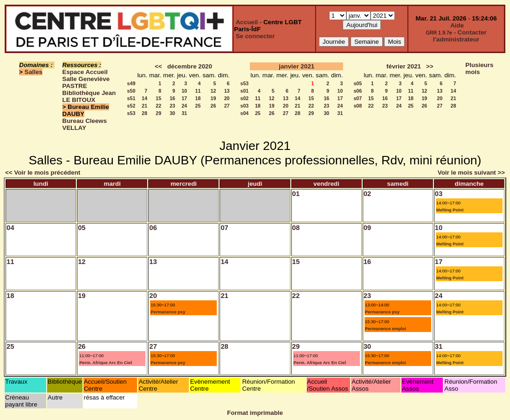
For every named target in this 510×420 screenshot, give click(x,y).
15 (159, 98)
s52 (131, 106)
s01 (245, 91)
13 (227, 91)
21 (145, 106)
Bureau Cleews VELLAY (85, 124)
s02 (245, 98)
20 (227, 98)
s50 (131, 91)
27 (227, 106)
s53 (131, 113)
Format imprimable (255, 413)
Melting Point (450, 210)
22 (159, 106)
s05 (358, 83)
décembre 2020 (190, 66)
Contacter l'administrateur (460, 36)
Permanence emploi (386, 329)
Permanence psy (168, 312)
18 (198, 98)
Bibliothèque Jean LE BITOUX (89, 96)
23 (172, 106)
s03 (245, 106)
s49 (131, 83)
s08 (358, 106)
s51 (131, 98)
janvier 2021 (296, 66)
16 (172, 98)
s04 (245, 113)
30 (172, 113)
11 (198, 91)
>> (430, 66)
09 (367, 228)
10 (184, 91)
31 (184, 113)
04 (10, 228)
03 (439, 194)
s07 (358, 98)
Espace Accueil (85, 72)
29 (159, 113)
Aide (457, 25)
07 (224, 228)
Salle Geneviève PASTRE (86, 82)
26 (213, 106)
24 (184, 106)
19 (213, 98)
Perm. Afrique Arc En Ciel (106, 363)
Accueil (247, 22)
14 (145, 98)
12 (213, 91)
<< (159, 66)
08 (296, 228)
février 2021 (404, 66)
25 (198, 106)
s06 (358, 91)
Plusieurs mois (479, 68)
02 (367, 194)
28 (145, 113)
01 (296, 194)
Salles (34, 72)
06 (153, 228)
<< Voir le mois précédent (43, 173)
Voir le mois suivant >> (471, 173)
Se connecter (255, 36)
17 (184, 98)
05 (82, 228)
